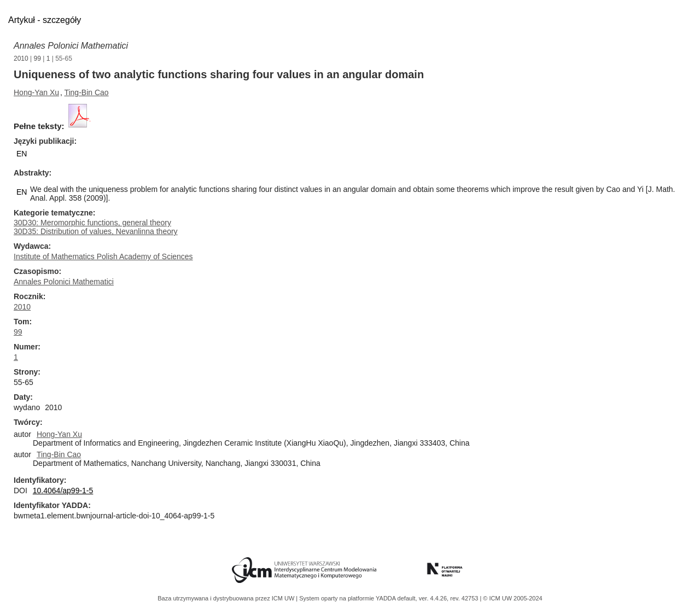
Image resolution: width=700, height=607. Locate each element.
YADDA (387, 598)
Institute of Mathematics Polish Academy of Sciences (103, 256)
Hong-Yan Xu (36, 92)
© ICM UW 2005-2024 (512, 598)
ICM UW (284, 598)
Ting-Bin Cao (86, 92)
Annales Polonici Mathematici (71, 46)
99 (37, 59)
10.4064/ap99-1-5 (63, 491)
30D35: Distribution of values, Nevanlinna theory (96, 231)
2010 (21, 59)
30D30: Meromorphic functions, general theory (92, 223)
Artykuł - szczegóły (45, 20)
